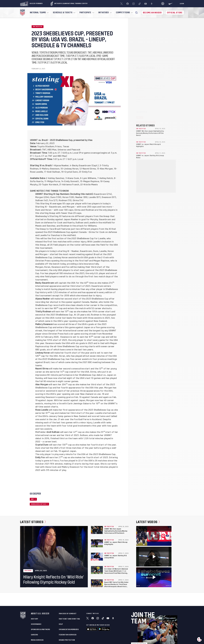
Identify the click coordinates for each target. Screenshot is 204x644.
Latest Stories (33, 522)
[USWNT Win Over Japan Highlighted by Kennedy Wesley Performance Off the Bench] (97, 530)
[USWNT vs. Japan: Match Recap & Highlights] (97, 543)
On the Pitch (38, 27)
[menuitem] (39, 13)
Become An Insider (152, 13)
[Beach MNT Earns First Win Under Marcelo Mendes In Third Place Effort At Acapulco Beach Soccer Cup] (97, 583)
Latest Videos (148, 522)
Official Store (175, 13)
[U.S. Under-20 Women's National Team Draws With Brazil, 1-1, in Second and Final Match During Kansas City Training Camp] (97, 570)
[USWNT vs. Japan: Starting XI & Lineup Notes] (97, 557)
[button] (136, 13)
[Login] (182, 4)
